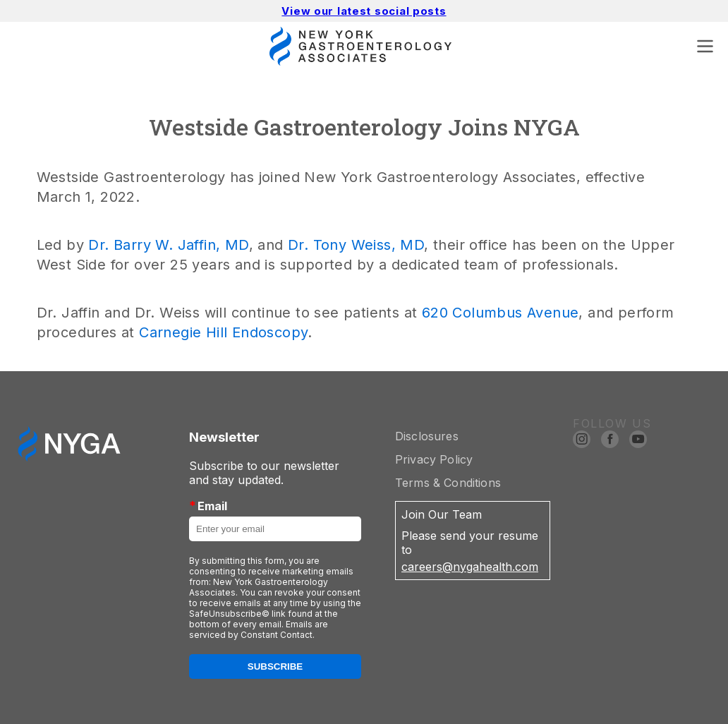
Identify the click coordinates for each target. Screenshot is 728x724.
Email (208, 506)
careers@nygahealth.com (470, 567)
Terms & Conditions (448, 483)
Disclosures (427, 436)
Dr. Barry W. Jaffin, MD (168, 245)
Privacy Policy (434, 459)
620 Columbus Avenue (500, 313)
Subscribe (275, 666)
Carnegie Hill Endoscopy (223, 332)
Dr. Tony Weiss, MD (356, 245)
